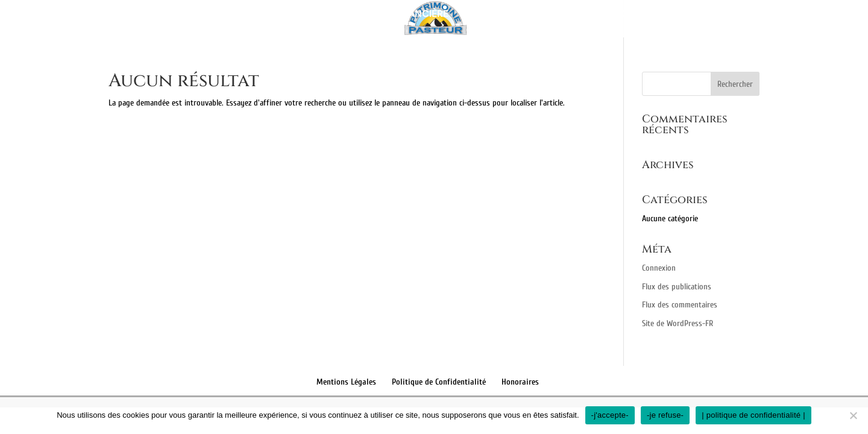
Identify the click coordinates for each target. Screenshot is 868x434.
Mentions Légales (346, 382)
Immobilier (491, 15)
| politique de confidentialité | (753, 415)
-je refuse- (665, 415)
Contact (690, 15)
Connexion (659, 268)
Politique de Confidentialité (439, 382)
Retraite (568, 15)
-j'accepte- (610, 415)
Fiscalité (628, 15)
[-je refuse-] (853, 415)
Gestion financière (398, 15)
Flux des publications (677, 287)
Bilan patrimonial (286, 15)
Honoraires (520, 382)
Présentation (189, 15)
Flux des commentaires (680, 305)
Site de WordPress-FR (678, 323)
